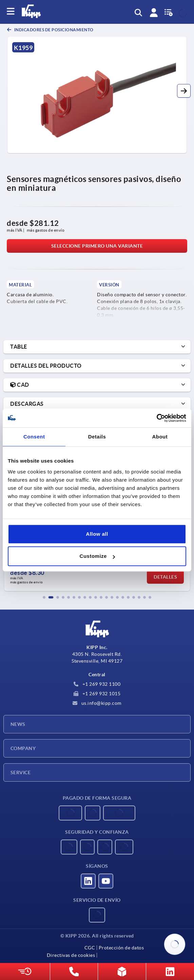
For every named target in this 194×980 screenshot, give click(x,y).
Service (21, 773)
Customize (97, 556)
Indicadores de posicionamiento (53, 30)
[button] (184, 91)
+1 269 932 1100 (97, 684)
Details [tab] (97, 437)
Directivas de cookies (71, 955)
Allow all (97, 534)
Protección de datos (121, 948)
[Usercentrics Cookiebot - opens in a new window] (157, 418)
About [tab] (160, 437)
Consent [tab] (34, 437)
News (18, 724)
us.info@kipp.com (97, 703)
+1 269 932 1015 (97, 694)
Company (23, 748)
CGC (90, 948)
